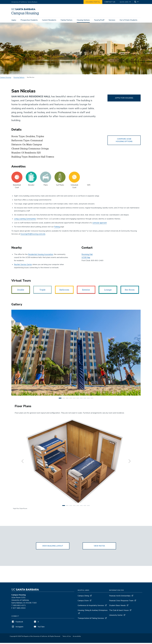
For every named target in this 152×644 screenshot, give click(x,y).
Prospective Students (29, 20)
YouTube (39, 628)
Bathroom (64, 291)
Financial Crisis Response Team (121, 602)
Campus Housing (6, 78)
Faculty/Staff (99, 20)
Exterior (86, 291)
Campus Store (83, 602)
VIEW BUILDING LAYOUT (53, 547)
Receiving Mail (87, 256)
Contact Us (110, 2)
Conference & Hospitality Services (91, 607)
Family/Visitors (66, 20)
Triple (42, 291)
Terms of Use (67, 638)
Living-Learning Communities (25, 220)
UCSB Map (86, 259)
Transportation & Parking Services (91, 619)
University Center (116, 616)
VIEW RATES (99, 547)
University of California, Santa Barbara (24, 2)
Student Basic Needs (117, 607)
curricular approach (100, 224)
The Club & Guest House (119, 612)
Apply (14, 20)
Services (112, 20)
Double (21, 291)
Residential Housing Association (41, 256)
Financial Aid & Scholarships (120, 597)
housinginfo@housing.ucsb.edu (33, 235)
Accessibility (77, 638)
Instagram (17, 628)
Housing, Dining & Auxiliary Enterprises (93, 612)
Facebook (17, 623)
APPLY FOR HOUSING (124, 99)
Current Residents (49, 20)
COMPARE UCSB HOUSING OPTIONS (124, 141)
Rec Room (130, 291)
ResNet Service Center (23, 266)
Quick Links (124, 2)
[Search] (137, 2)
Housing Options (83, 20)
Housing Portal (93, 2)
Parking (57, 228)
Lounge (108, 291)
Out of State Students (128, 20)
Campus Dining (83, 597)
